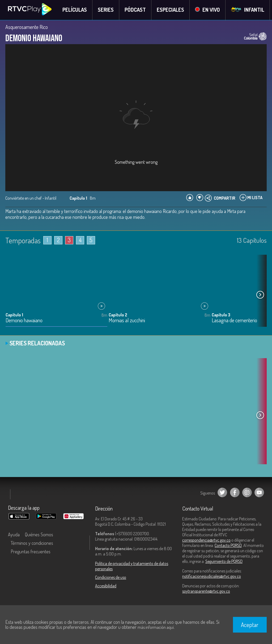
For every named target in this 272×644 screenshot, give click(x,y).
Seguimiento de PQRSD (224, 562)
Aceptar (250, 625)
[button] (260, 295)
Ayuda (14, 535)
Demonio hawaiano (24, 321)
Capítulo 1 (14, 315)
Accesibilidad (106, 586)
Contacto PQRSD (228, 546)
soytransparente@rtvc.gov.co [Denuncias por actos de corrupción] (206, 591)
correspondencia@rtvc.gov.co (206, 540)
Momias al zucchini (127, 321)
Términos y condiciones (32, 543)
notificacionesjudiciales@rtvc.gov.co (212, 576)
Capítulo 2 (118, 315)
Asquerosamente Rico (27, 27)
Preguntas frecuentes (31, 552)
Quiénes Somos (39, 535)
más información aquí (156, 627)
